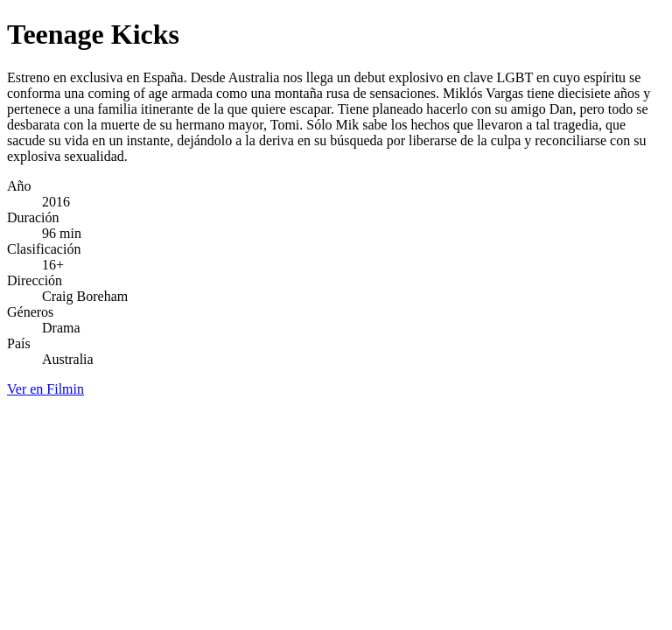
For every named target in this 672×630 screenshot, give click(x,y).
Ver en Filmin (45, 389)
